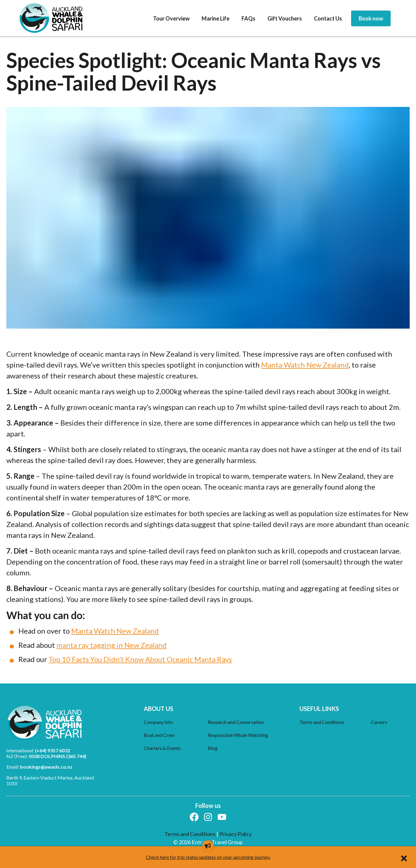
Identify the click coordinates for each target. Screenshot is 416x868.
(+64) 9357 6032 (53, 750)
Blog (213, 748)
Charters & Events (162, 748)
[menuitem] (171, 19)
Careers (379, 722)
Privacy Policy (235, 834)
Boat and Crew (159, 735)
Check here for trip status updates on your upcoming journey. (208, 857)
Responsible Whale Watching (238, 735)
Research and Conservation (236, 722)
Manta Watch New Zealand (305, 365)
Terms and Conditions (322, 722)
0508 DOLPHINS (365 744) (58, 756)
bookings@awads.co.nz (46, 767)
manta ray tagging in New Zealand (112, 645)
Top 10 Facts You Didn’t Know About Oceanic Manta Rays (140, 659)
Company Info (158, 722)
